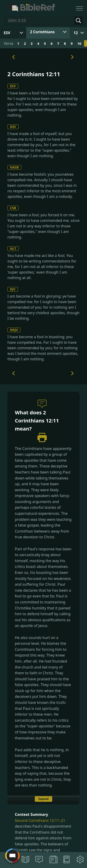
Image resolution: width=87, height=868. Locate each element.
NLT (13, 249)
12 (76, 33)
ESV (13, 86)
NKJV (14, 330)
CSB (13, 208)
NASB (14, 167)
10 (79, 43)
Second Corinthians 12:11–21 (40, 820)
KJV (13, 289)
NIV (13, 127)
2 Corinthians (42, 32)
